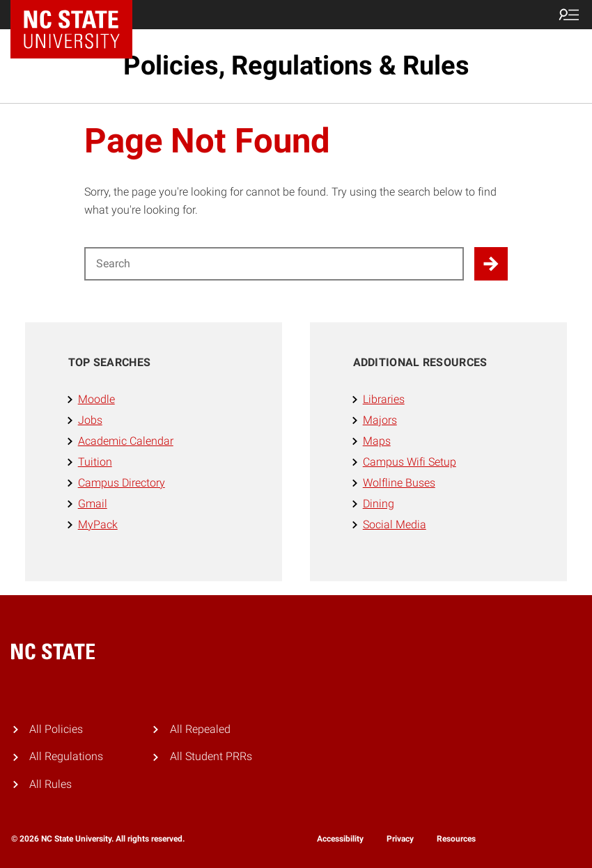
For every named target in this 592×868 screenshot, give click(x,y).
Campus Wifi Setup (410, 462)
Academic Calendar (126, 441)
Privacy (400, 839)
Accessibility (340, 839)
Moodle (96, 399)
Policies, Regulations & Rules (296, 65)
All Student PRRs (211, 756)
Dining (379, 504)
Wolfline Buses (399, 483)
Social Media (395, 524)
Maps (377, 441)
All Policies (56, 729)
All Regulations (66, 756)
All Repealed (200, 729)
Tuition (95, 462)
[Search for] (274, 264)
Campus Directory (122, 483)
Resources (456, 839)
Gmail (93, 504)
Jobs (90, 420)
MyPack (98, 524)
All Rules (50, 784)
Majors (380, 420)
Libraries (384, 399)
